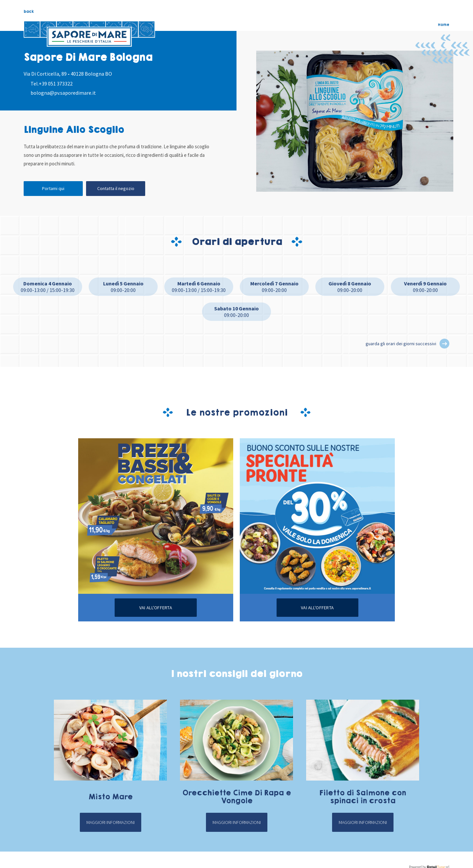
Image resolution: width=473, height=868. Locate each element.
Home (444, 25)
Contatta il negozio (116, 188)
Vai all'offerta (156, 608)
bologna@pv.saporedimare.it (63, 93)
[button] (444, 344)
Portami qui (53, 188)
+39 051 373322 (56, 84)
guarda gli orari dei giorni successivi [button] (401, 344)
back (29, 12)
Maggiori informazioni (111, 822)
